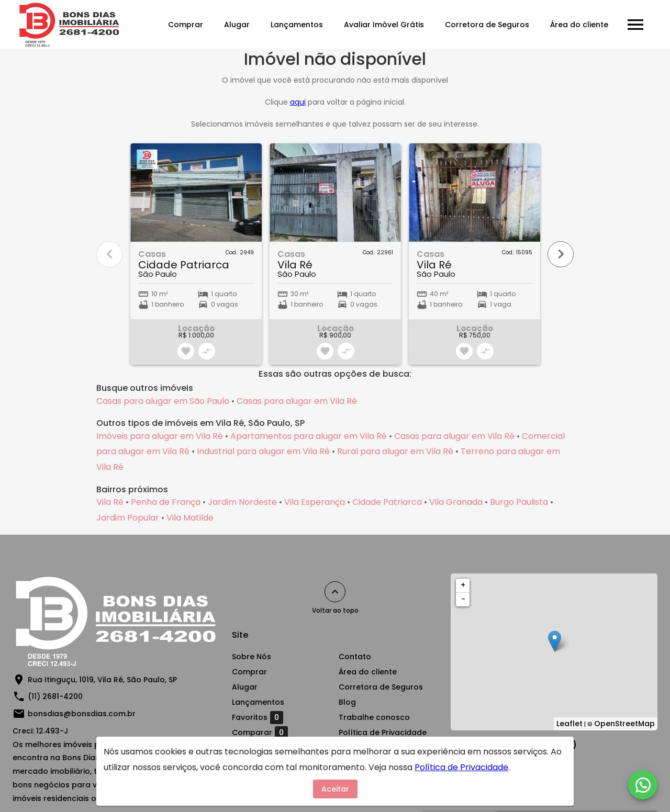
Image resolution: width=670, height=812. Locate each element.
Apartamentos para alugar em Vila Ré (309, 436)
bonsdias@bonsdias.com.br (82, 714)
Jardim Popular (128, 518)
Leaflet (569, 724)
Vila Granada (456, 502)
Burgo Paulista (519, 502)
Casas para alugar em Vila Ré (297, 401)
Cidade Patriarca (387, 502)
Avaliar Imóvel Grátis (384, 25)
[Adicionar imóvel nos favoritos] (186, 351)
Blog (347, 702)
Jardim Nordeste (242, 502)
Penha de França (166, 502)
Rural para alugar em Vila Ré (395, 451)
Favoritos (258, 717)
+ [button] (463, 585)
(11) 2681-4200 (55, 696)
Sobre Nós (252, 657)
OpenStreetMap (624, 724)
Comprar (186, 25)
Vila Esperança (315, 502)
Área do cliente (579, 25)
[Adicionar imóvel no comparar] (207, 351)
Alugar (237, 25)
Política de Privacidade (383, 732)
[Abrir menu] (635, 25)
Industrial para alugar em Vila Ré (263, 451)
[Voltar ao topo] (335, 592)
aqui (298, 102)
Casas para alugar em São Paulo (163, 401)
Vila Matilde (190, 518)
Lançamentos (297, 25)
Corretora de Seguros (487, 25)
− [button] (463, 599)
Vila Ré (110, 502)
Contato (355, 657)
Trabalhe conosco (374, 717)
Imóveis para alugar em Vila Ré (160, 436)
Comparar (260, 732)
